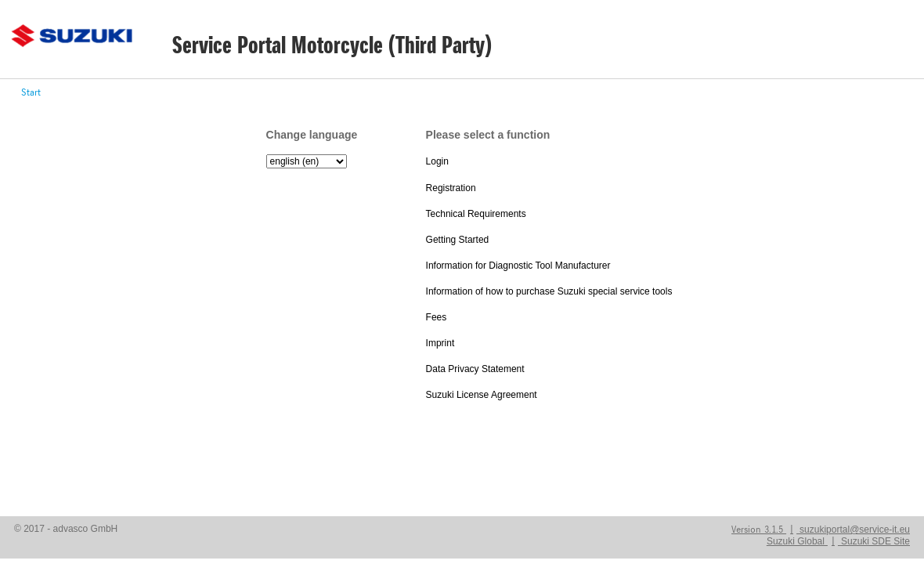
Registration (451, 188)
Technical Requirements (476, 214)
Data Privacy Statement (475, 369)
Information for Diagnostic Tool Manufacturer (518, 266)
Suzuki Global (796, 541)
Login (437, 161)
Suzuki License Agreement (482, 395)
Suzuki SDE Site (875, 541)
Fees (437, 317)
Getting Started (458, 240)
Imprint (440, 343)
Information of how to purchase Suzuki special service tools (549, 291)
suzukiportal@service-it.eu (855, 530)
